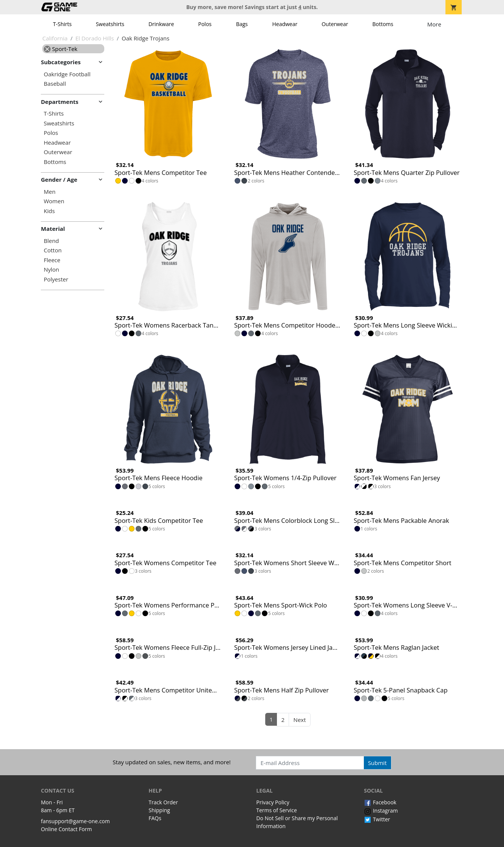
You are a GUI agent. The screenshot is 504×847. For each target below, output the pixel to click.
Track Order (163, 802)
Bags (242, 24)
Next (300, 720)
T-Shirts (62, 24)
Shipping (159, 810)
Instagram (381, 811)
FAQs (155, 818)
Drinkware (161, 24)
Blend (51, 241)
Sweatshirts (110, 24)
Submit (377, 763)
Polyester (56, 279)
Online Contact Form (66, 829)
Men (50, 192)
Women (54, 201)
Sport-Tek (61, 49)
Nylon (52, 270)
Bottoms (383, 24)
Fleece (52, 260)
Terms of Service (277, 810)
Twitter (377, 819)
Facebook (380, 802)
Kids (49, 211)
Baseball (55, 84)
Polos (205, 24)
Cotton (53, 250)
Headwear (285, 24)
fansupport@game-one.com (75, 821)
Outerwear (335, 24)
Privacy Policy (273, 802)
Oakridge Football (67, 74)
